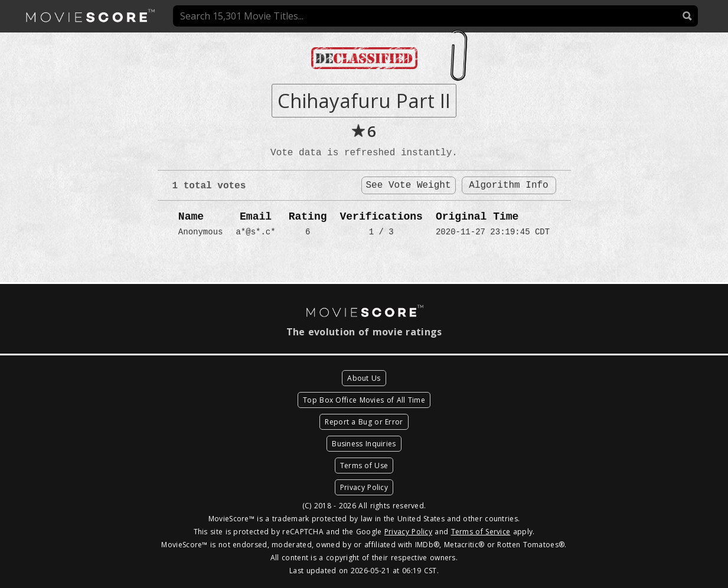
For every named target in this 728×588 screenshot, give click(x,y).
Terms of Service (481, 532)
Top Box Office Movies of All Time (364, 400)
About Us (364, 378)
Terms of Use (364, 465)
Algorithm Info (508, 185)
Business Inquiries (364, 444)
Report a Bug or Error (364, 422)
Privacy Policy (364, 487)
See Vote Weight (408, 185)
